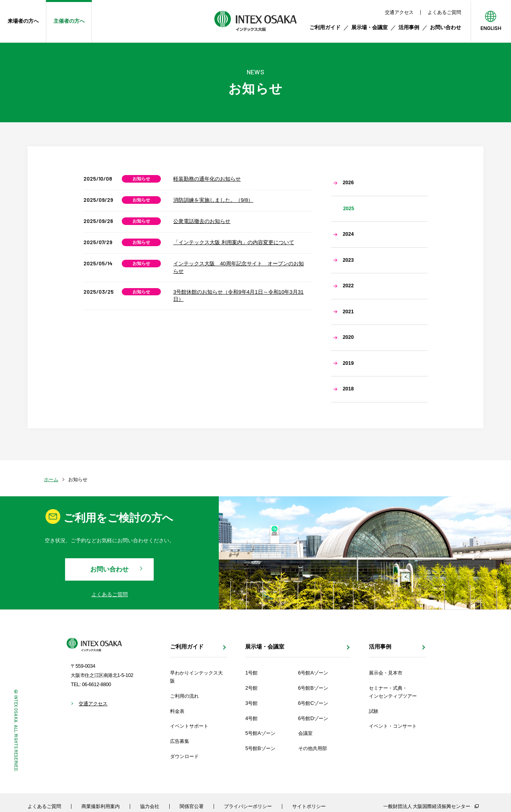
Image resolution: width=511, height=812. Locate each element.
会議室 (305, 733)
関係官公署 (192, 806)
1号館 (251, 673)
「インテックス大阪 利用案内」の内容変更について (234, 242)
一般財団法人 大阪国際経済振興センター (427, 806)
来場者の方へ (23, 21)
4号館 (251, 718)
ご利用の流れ (184, 696)
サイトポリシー (309, 806)
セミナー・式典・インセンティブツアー (393, 692)
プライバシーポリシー (248, 806)
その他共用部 (313, 748)
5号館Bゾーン (260, 748)
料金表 (177, 711)
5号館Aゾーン (260, 733)
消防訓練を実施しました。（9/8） (213, 200)
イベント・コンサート (393, 726)
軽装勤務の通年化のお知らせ (207, 179)
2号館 (251, 688)
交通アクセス (399, 12)
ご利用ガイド (325, 27)
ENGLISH (491, 28)
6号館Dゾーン (313, 718)
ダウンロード (184, 756)
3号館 (251, 703)
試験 (374, 711)
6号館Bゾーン (313, 688)
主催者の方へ (69, 21)
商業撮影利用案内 (101, 806)
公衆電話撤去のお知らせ (202, 221)
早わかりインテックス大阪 (196, 677)
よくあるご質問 (444, 12)
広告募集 (180, 741)
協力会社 (150, 806)
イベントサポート (189, 726)
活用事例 (409, 27)
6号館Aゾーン (313, 673)
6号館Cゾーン (313, 703)
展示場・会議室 (369, 27)
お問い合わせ (446, 27)
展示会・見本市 (386, 673)
